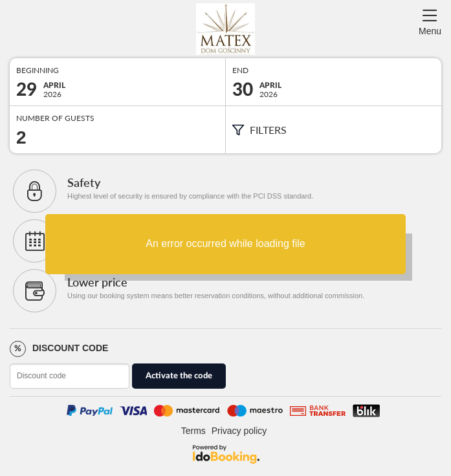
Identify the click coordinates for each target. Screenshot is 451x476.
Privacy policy (239, 431)
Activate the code (179, 376)
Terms (193, 431)
